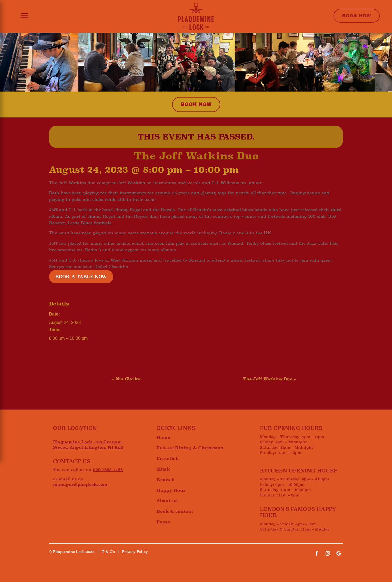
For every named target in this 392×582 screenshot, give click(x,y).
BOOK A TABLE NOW (81, 277)
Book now (196, 104)
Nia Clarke (126, 379)
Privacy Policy (135, 552)
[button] (21, 16)
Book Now (357, 16)
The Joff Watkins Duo (269, 379)
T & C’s (108, 552)
